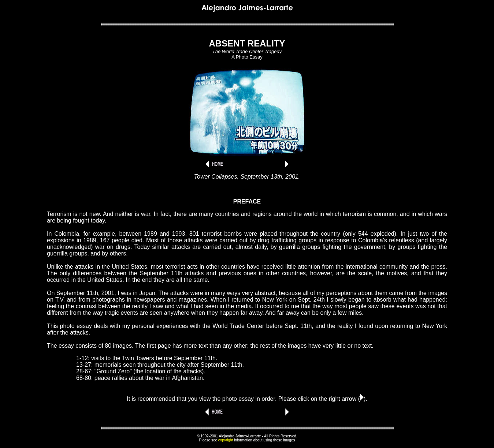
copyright (226, 440)
